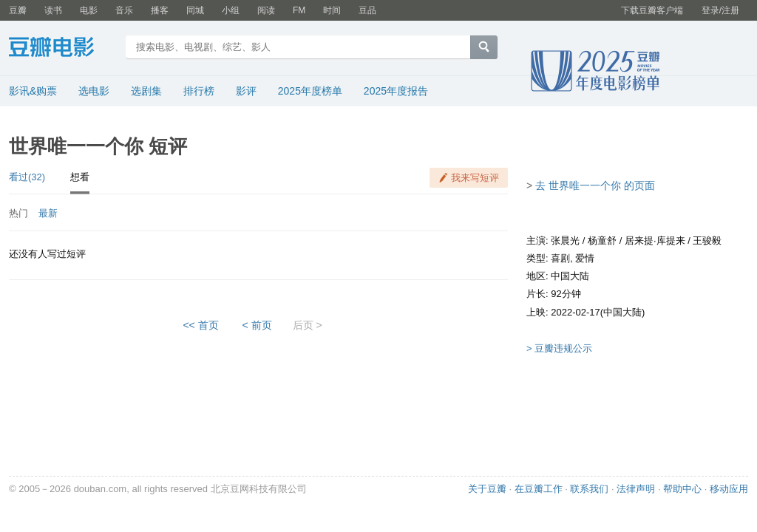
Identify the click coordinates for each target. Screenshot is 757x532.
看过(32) (27, 177)
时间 (332, 10)
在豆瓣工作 (539, 489)
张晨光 (565, 241)
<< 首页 (200, 325)
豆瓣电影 (62, 49)
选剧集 (146, 91)
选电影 (94, 91)
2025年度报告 (396, 91)
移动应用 (729, 489)
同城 (195, 10)
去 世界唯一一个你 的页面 (595, 185)
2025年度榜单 (310, 91)
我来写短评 (475, 178)
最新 (48, 213)
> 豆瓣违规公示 (559, 348)
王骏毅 (707, 241)
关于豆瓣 (487, 489)
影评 (246, 91)
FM (299, 10)
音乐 (124, 10)
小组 (231, 10)
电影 (89, 10)
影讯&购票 (33, 91)
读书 (53, 10)
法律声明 (636, 489)
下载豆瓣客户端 (652, 10)
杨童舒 (602, 241)
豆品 (367, 10)
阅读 (266, 10)
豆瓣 (18, 10)
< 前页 (257, 325)
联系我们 (589, 489)
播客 (160, 10)
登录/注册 (720, 10)
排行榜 (199, 91)
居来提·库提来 (655, 241)
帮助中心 (682, 489)
